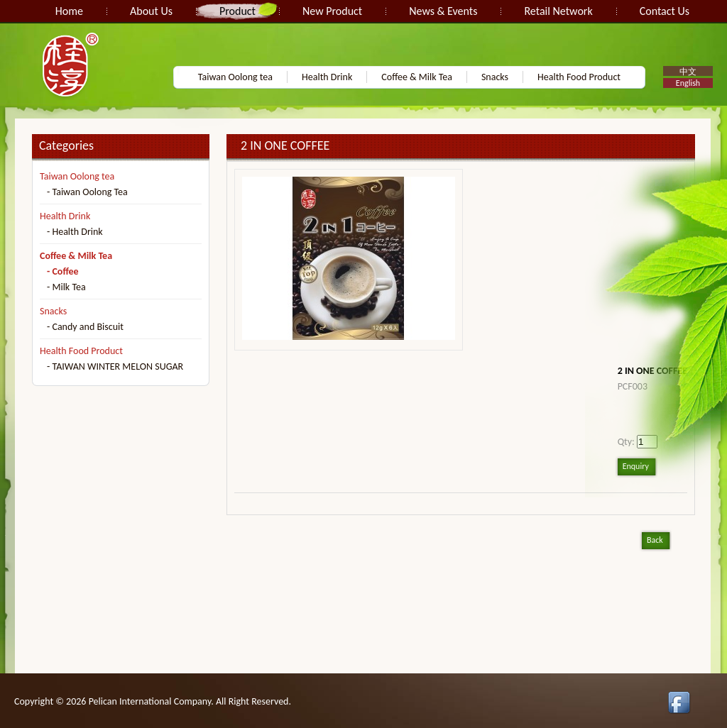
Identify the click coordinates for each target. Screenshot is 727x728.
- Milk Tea (66, 287)
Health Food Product (579, 77)
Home (69, 11)
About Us (151, 11)
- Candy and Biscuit (85, 327)
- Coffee (63, 271)
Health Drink (327, 77)
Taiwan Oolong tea (235, 77)
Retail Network (558, 11)
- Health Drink (75, 232)
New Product (332, 11)
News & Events (443, 11)
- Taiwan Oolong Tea (87, 192)
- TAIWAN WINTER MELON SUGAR (115, 366)
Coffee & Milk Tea (417, 77)
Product (237, 11)
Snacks (495, 77)
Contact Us (665, 11)
